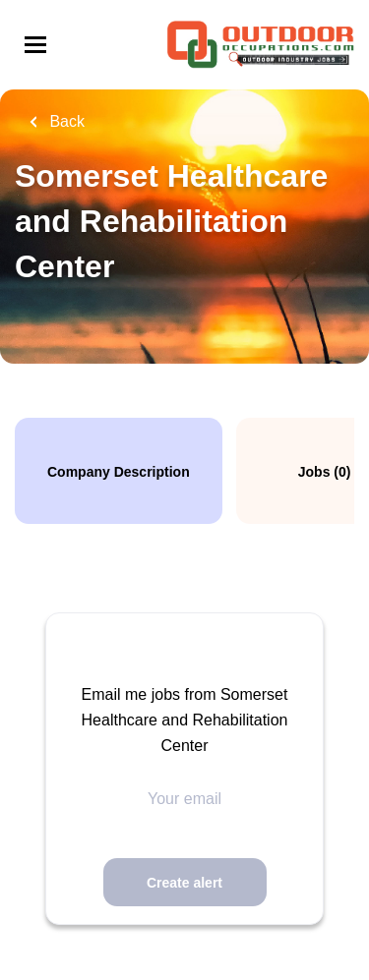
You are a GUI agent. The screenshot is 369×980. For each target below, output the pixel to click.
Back (65, 121)
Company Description (119, 472)
